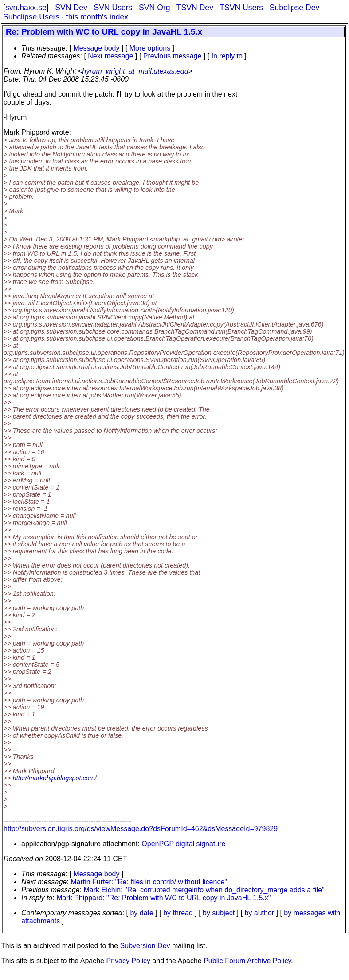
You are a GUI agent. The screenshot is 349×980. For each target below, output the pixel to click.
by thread (178, 913)
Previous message (173, 56)
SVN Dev (71, 8)
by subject (219, 913)
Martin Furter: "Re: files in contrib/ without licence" (149, 882)
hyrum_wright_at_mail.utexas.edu (135, 71)
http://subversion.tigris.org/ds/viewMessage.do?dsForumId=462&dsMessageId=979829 (141, 829)
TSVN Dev (195, 8)
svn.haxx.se (26, 8)
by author (259, 913)
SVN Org (154, 8)
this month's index (97, 17)
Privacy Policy (128, 961)
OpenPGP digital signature (183, 844)
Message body (96, 48)
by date (141, 913)
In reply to (227, 56)
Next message (110, 56)
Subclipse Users (31, 17)
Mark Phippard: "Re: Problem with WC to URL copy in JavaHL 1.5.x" (163, 898)
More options (150, 48)
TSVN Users (241, 8)
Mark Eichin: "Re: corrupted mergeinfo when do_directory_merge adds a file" (204, 890)
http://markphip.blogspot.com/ (55, 778)
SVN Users (113, 8)
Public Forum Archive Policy (247, 961)
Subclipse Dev (294, 8)
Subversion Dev (145, 946)
